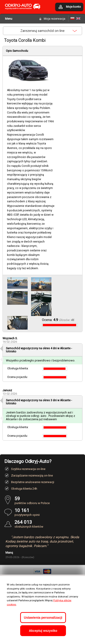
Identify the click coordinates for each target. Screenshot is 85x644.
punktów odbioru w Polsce (48, 500)
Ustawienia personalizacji (43, 618)
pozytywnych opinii (48, 512)
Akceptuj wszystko (43, 631)
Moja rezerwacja (55, 19)
